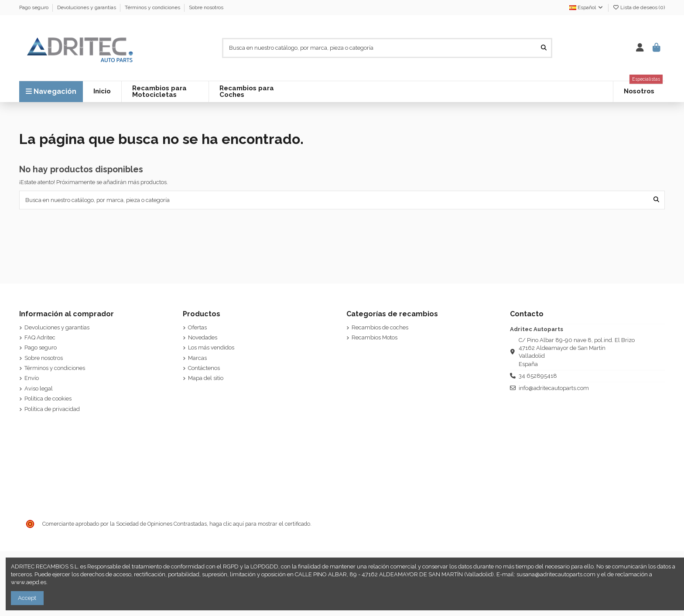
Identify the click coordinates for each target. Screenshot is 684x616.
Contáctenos (204, 368)
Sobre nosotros (206, 7)
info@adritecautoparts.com (554, 388)
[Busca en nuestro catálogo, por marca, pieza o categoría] (544, 48)
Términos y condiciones (153, 7)
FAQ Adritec (40, 337)
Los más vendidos (211, 347)
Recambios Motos (374, 337)
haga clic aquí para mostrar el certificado (260, 524)
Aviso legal (39, 388)
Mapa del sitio (206, 378)
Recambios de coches (380, 327)
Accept (27, 598)
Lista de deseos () (639, 7)
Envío (32, 378)
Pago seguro (34, 7)
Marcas (197, 358)
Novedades (203, 337)
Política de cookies (48, 399)
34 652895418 (538, 376)
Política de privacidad (52, 409)
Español (587, 7)
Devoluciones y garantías (87, 7)
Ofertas (197, 327)
